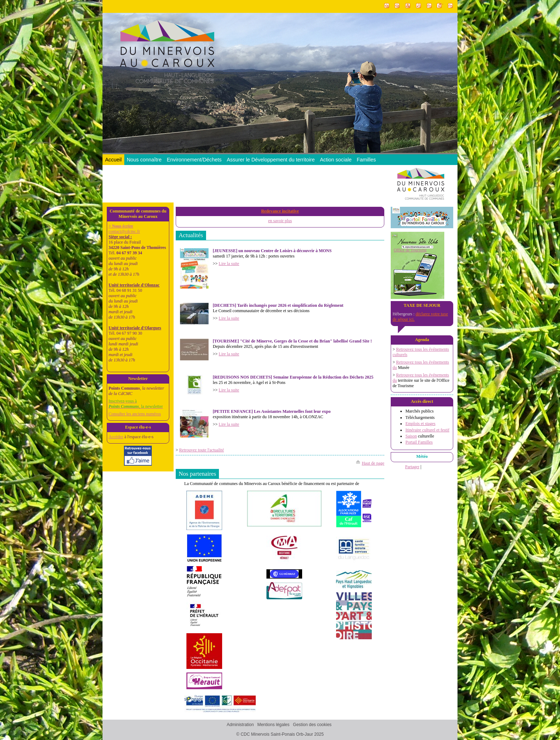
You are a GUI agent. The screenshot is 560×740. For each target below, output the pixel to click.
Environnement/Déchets (194, 160)
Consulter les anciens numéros (135, 414)
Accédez (116, 437)
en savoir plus (280, 221)
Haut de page (373, 463)
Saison (411, 436)
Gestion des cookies (312, 725)
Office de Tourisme (410, 250)
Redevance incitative (280, 211)
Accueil (113, 160)
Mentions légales (273, 725)
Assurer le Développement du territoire (271, 160)
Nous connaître (144, 160)
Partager (412, 467)
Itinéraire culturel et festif (427, 430)
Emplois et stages (420, 424)
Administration (240, 725)
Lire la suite (229, 264)
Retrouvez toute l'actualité (202, 450)
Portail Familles (419, 442)
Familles (366, 160)
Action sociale (336, 160)
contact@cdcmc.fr (124, 231)
